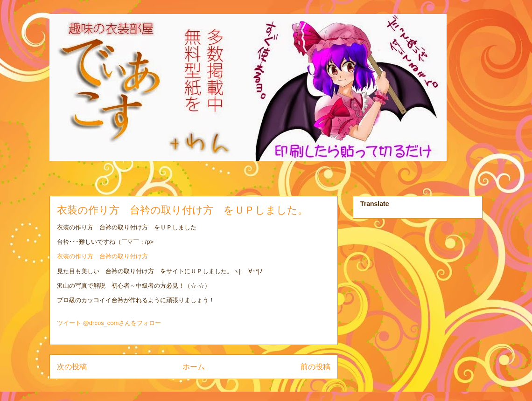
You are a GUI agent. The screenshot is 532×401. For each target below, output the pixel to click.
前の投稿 (315, 367)
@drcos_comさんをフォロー (122, 323)
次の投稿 (72, 367)
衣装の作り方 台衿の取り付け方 (102, 256)
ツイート (69, 323)
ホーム (194, 367)
